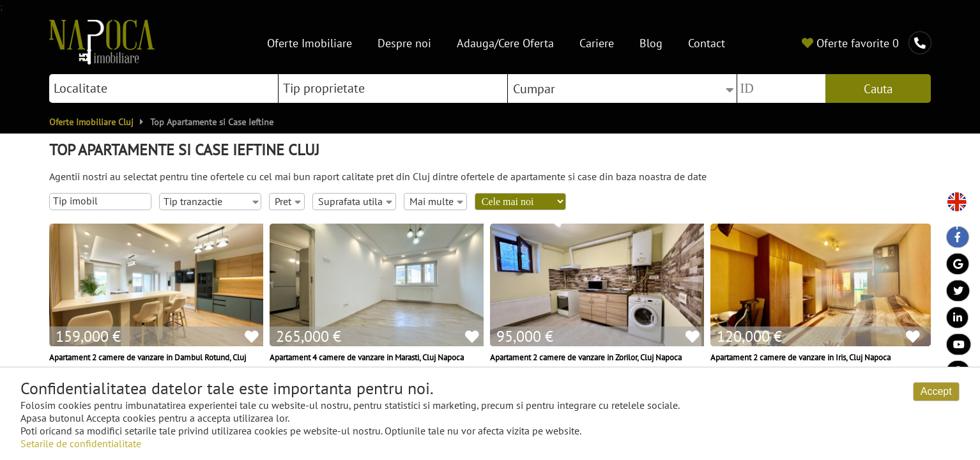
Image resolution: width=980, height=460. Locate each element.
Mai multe (436, 201)
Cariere (597, 42)
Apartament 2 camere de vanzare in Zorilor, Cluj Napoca (586, 357)
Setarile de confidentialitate (81, 443)
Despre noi (404, 42)
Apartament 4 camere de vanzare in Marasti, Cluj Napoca (367, 357)
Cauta (878, 89)
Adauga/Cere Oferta (505, 42)
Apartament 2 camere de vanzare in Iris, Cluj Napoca (800, 357)
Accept (936, 391)
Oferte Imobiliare (310, 42)
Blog (651, 42)
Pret (288, 201)
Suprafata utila (355, 201)
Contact (707, 42)
